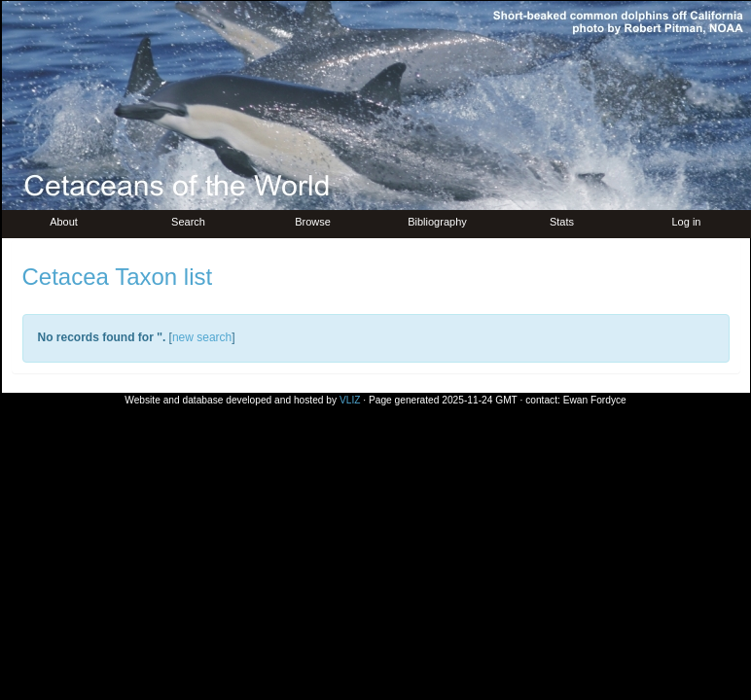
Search (188, 222)
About (64, 222)
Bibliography (437, 222)
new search (202, 337)
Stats (562, 222)
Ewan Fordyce (595, 400)
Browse (313, 222)
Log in (687, 222)
